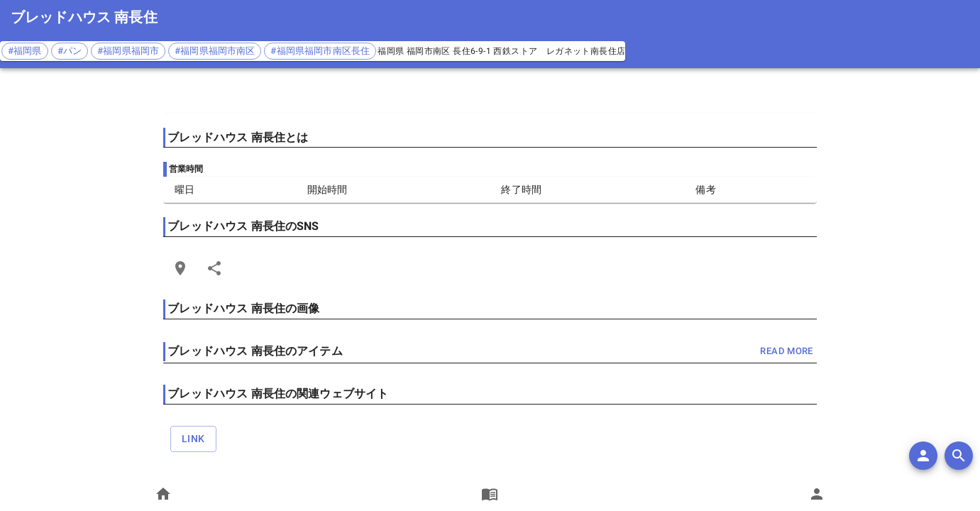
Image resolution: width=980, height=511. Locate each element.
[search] (959, 456)
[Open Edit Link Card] (180, 268)
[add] (923, 456)
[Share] (214, 268)
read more (786, 352)
